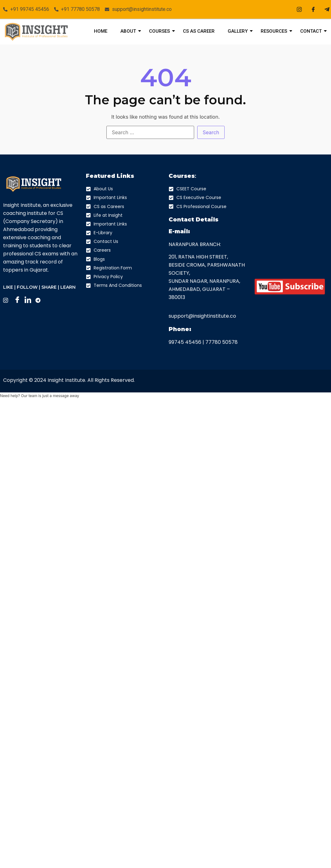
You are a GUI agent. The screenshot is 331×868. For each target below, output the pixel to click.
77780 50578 (221, 342)
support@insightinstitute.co (202, 316)
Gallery (239, 31)
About (130, 31)
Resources (276, 31)
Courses (161, 31)
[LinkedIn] (29, 300)
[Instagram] (299, 9)
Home (101, 31)
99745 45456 (185, 342)
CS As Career (199, 31)
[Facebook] (313, 9)
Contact (313, 31)
